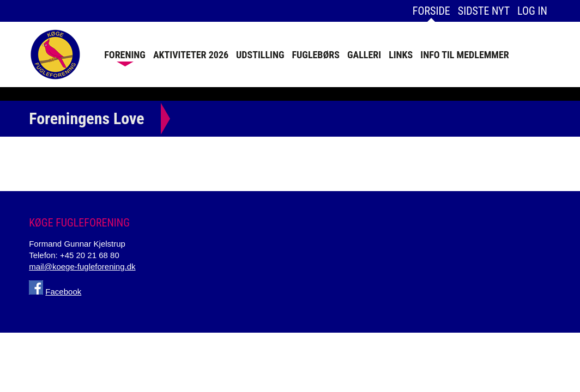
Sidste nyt (484, 11)
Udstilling (260, 55)
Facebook (63, 292)
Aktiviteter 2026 (191, 55)
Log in (532, 11)
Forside (431, 11)
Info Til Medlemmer (465, 55)
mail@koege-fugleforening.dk (82, 267)
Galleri (364, 55)
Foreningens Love (86, 118)
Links (401, 55)
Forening (125, 55)
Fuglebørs (316, 55)
